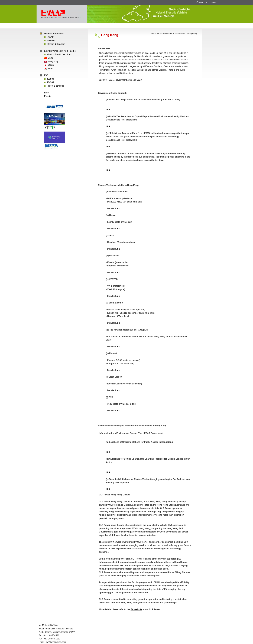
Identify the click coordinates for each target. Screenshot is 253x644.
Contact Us (212, 3)
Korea (49, 68)
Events (48, 96)
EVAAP (49, 37)
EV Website (136, 609)
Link (108, 110)
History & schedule (54, 86)
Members (50, 41)
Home (201, 3)
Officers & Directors (54, 44)
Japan (49, 65)
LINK (47, 93)
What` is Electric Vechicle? (58, 54)
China (49, 58)
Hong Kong (51, 61)
